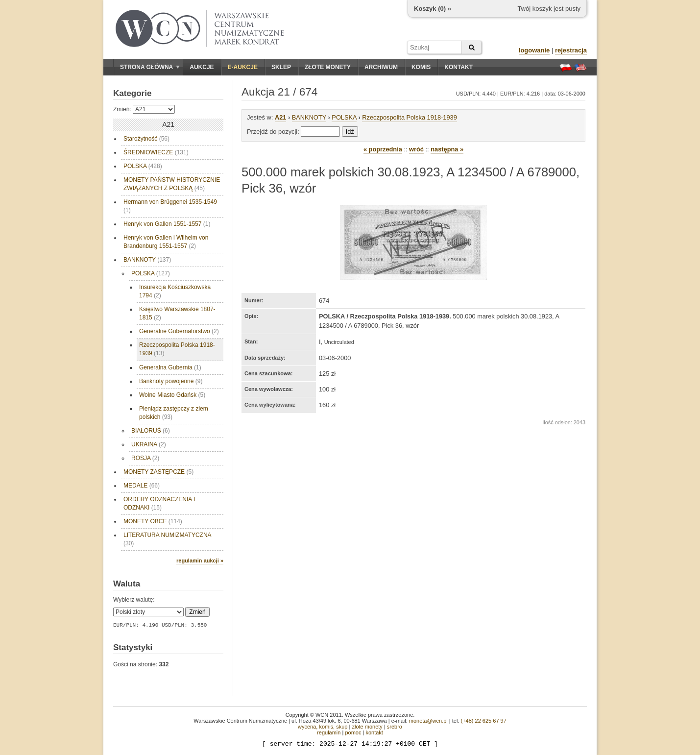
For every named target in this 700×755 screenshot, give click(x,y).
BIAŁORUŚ (151, 431)
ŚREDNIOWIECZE (156, 152)
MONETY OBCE (153, 521)
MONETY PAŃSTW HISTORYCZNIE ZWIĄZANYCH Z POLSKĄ (172, 184)
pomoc (353, 732)
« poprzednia (383, 149)
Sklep (281, 67)
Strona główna (150, 67)
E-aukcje (243, 67)
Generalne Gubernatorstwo (179, 331)
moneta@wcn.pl (428, 721)
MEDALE (142, 486)
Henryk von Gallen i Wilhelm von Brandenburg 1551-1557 (166, 242)
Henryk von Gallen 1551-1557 (167, 224)
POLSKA (143, 166)
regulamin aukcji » (200, 560)
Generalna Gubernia (170, 367)
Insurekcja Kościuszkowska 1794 (175, 291)
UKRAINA (149, 444)
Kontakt (459, 67)
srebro (395, 727)
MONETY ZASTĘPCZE (158, 472)
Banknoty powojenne (171, 381)
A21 (280, 117)
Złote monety (328, 67)
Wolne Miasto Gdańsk (172, 395)
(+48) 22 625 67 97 (484, 721)
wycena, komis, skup (323, 727)
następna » (447, 149)
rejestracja (571, 50)
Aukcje (202, 67)
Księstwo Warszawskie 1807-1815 (177, 313)
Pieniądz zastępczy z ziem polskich (174, 413)
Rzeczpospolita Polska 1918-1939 (177, 349)
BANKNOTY (147, 260)
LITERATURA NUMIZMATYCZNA (168, 539)
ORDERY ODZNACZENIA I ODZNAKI (159, 503)
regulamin (329, 732)
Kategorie (132, 93)
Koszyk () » (433, 9)
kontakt (374, 732)
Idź (350, 132)
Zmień (197, 612)
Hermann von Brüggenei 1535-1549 (170, 206)
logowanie (534, 50)
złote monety (367, 727)
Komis (421, 67)
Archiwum (381, 67)
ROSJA (145, 458)
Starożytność (146, 139)
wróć (416, 149)
